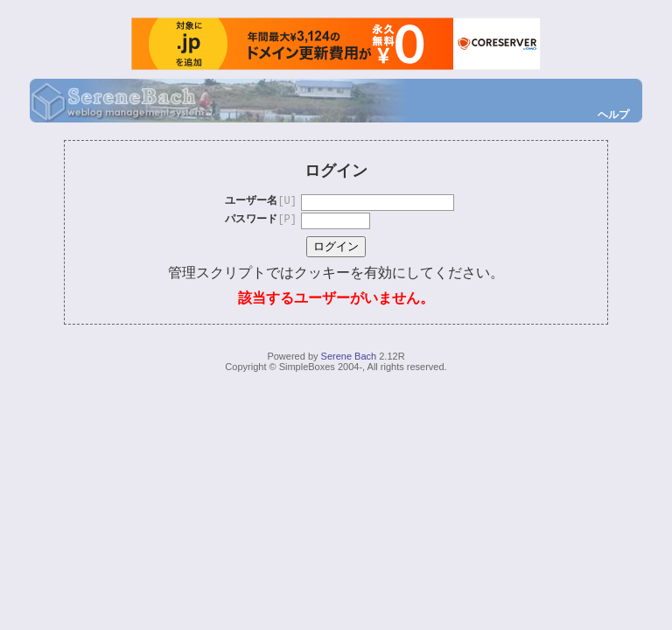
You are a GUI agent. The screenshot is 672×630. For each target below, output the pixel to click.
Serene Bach (349, 356)
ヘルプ (613, 115)
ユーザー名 (261, 201)
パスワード (261, 220)
